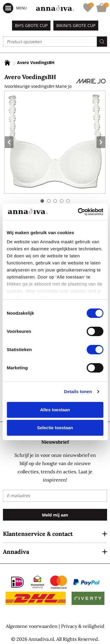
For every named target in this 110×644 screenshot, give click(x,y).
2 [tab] (49, 201)
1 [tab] (42, 201)
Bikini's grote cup (76, 25)
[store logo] (55, 8)
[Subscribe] (55, 515)
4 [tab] (62, 201)
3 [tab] (55, 201)
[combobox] (55, 42)
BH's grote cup (31, 25)
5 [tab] (68, 201)
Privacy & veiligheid (83, 626)
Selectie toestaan (55, 428)
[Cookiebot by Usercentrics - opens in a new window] (78, 212)
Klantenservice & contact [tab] (38, 534)
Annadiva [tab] (16, 552)
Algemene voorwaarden (32, 626)
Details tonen (78, 391)
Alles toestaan (55, 410)
